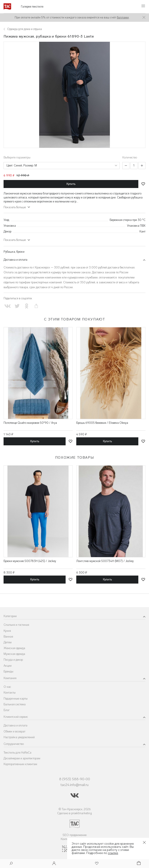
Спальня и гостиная (16, 625)
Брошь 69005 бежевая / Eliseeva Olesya (102, 423)
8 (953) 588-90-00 (75, 779)
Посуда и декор (13, 660)
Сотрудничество (14, 744)
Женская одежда (14, 648)
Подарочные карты (16, 699)
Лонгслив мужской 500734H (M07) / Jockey (105, 561)
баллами (123, 17)
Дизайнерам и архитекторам (22, 758)
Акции (8, 666)
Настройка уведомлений (19, 737)
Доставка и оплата (15, 260)
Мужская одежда (14, 654)
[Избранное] (96, 864)
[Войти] (54, 864)
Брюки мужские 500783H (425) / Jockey (30, 561)
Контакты (10, 693)
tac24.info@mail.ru (74, 785)
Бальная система (15, 704)
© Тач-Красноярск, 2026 (75, 809)
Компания (10, 678)
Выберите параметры (17, 157)
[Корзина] (138, 864)
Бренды (8, 671)
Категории (10, 616)
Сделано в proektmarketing (74, 813)
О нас (7, 687)
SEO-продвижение (74, 835)
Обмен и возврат (14, 731)
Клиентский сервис (16, 717)
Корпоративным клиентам (20, 764)
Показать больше (15, 207)
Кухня (7, 631)
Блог (7, 710)
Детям (8, 642)
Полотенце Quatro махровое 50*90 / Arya (30, 423)
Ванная (8, 637)
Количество (130, 157)
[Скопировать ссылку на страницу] (36, 306)
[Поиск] (11, 864)
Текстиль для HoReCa (17, 753)
